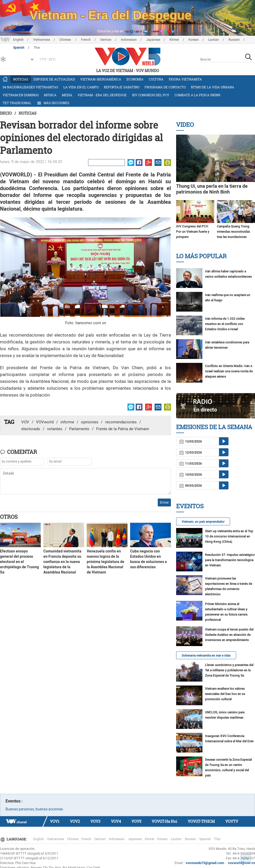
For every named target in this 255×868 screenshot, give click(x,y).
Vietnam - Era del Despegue (102, 95)
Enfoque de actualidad (54, 79)
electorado (31, 429)
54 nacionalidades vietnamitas (30, 87)
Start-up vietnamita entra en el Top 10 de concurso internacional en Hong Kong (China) (229, 536)
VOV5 (136, 821)
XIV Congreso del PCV (151, 95)
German (106, 40)
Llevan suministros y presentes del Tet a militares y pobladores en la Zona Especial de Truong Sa (229, 670)
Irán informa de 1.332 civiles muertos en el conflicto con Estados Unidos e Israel (225, 324)
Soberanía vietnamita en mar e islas (206, 656)
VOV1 (55, 821)
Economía (135, 79)
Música (50, 95)
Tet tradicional (17, 103)
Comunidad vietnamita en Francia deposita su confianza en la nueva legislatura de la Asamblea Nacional (62, 562)
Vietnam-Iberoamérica (101, 79)
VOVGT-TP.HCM (201, 821)
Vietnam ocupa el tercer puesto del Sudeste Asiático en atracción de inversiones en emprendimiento (229, 635)
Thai (217, 839)
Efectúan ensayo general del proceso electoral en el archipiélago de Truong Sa (19, 562)
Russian (234, 40)
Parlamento (79, 429)
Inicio (6, 113)
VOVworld (45, 422)
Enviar (164, 502)
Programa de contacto (165, 87)
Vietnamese (42, 40)
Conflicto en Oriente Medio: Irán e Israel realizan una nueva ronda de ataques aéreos (229, 371)
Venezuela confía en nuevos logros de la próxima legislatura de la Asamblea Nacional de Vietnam (106, 562)
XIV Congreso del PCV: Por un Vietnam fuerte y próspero (193, 232)
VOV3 (95, 821)
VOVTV (232, 821)
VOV (25, 422)
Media (67, 95)
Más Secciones (53, 103)
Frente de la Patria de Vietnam (123, 429)
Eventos (190, 506)
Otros (9, 517)
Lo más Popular (201, 256)
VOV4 (116, 821)
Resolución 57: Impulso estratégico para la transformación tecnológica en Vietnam (230, 560)
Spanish (205, 839)
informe (67, 422)
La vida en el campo (81, 87)
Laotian (214, 40)
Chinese (65, 40)
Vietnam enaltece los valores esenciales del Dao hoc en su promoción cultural (225, 694)
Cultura (156, 79)
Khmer (174, 40)
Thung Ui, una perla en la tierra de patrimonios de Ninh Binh (212, 189)
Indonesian (129, 40)
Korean (194, 40)
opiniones (90, 422)
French (86, 40)
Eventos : (14, 801)
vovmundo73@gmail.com (205, 863)
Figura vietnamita (185, 79)
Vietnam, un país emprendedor (203, 522)
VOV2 (75, 821)
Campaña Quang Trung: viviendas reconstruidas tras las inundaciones (233, 232)
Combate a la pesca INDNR (197, 95)
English (18, 40)
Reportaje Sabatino (122, 87)
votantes (55, 429)
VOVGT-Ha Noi (164, 821)
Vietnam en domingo (21, 95)
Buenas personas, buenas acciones (34, 809)
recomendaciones (121, 422)
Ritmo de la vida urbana (213, 87)
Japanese (153, 40)
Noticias (21, 79)
